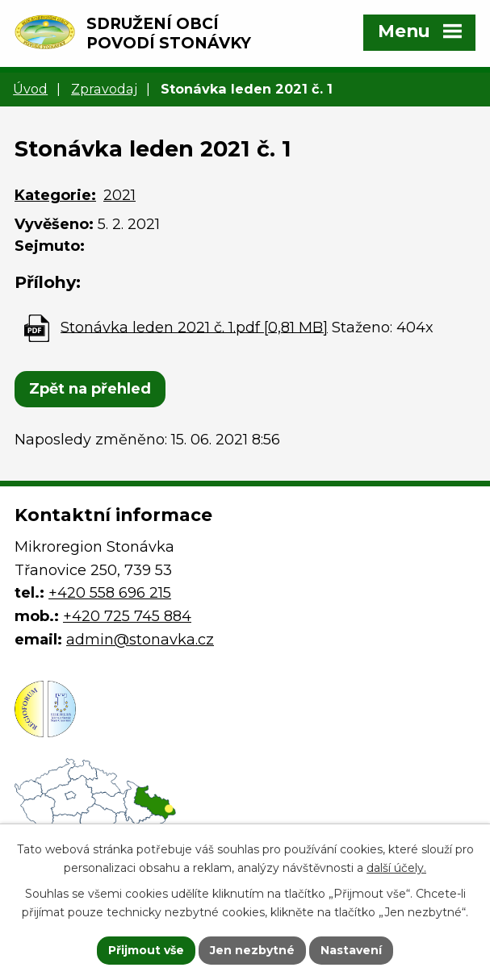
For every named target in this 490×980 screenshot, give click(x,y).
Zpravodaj (104, 89)
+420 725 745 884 (127, 616)
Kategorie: (55, 195)
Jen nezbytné (252, 950)
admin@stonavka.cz (140, 640)
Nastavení (351, 950)
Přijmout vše (146, 950)
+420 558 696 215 (110, 593)
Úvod (30, 89)
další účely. (396, 868)
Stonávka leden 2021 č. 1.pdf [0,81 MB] (194, 327)
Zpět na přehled (90, 389)
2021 (119, 195)
